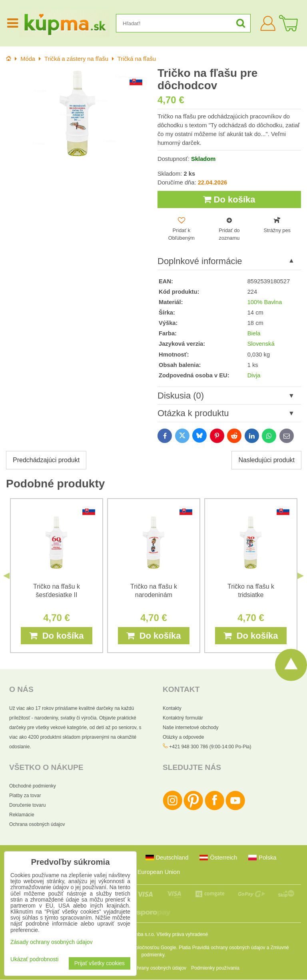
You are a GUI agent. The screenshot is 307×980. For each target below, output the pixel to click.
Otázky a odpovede (183, 738)
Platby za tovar (25, 796)
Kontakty (172, 709)
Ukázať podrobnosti (34, 959)
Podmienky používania (215, 968)
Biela (254, 334)
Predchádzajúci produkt (46, 460)
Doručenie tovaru (27, 806)
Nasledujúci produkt (266, 460)
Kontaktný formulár (183, 718)
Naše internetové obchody (190, 728)
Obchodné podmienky (33, 786)
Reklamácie (22, 815)
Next (301, 576)
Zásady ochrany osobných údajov (151, 968)
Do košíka (229, 199)
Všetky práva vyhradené (182, 935)
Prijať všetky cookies (100, 963)
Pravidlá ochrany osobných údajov (229, 948)
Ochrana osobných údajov (37, 825)
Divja (254, 375)
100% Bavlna (265, 303)
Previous (6, 576)
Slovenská (261, 344)
